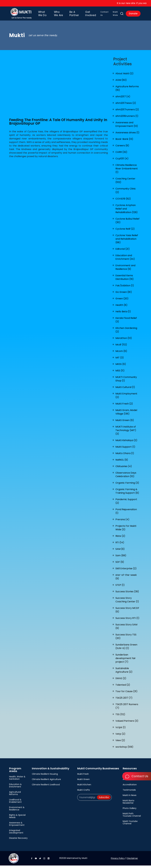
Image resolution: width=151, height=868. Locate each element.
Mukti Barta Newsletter (128, 804)
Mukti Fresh (83, 776)
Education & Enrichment (15, 788)
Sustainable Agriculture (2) (124, 673)
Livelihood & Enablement (15, 803)
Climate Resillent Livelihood (46, 787)
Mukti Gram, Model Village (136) (126, 414)
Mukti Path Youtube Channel (132, 817)
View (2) (120, 743)
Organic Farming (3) (127, 485)
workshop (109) (124, 749)
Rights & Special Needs (17, 819)
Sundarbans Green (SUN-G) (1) (126, 649)
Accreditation (130, 787)
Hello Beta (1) (123, 314)
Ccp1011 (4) (122, 161)
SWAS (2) (121, 681)
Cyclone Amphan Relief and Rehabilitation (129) (127, 211)
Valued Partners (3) (127, 723)
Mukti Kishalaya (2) (126, 443)
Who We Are (60, 15)
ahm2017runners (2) (127, 112)
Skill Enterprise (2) (126, 571)
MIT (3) (120, 360)
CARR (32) (121, 155)
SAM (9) (120, 551)
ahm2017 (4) (123, 99)
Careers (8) (122, 148)
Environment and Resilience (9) (125, 270)
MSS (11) (120, 373)
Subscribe (104, 800)
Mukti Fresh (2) (124, 406)
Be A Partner (73, 15)
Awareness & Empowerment (17, 826)
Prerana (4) (122, 522)
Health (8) (121, 308)
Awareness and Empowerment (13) (127, 127)
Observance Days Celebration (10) (126, 477)
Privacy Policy (118, 861)
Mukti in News (130, 798)
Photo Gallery (130, 811)
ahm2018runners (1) (127, 119)
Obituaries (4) (124, 469)
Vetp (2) (120, 736)
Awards (126, 782)
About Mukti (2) (124, 76)
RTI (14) (120, 545)
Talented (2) (123, 687)
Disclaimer (132, 861)
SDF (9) (120, 564)
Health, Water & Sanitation (17, 780)
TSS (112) (120, 717)
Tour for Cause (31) (126, 694)
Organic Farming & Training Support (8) (127, 494)
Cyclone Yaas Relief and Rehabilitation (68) (127, 241)
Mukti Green (83, 782)
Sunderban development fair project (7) (126, 661)
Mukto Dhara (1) (125, 456)
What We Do (46, 15)
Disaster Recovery (18, 841)
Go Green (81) (124, 295)
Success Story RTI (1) (127, 621)
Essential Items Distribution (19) (125, 280)
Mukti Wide (112, 15)
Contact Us (101, 15)
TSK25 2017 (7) (124, 700)
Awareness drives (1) (127, 135)
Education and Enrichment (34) (125, 260)
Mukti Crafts (84, 792)
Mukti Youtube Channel (130, 825)
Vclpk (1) (121, 730)
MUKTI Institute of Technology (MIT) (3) (126, 433)
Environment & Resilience (17, 811)
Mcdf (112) (121, 347)
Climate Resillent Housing (45, 776)
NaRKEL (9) (122, 462)
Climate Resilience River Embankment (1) (127, 171)
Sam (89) (121, 558)
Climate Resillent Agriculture (46, 782)
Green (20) (122, 301)
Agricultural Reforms (15, 796)
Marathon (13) (124, 341)
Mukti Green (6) (125, 423)
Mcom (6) (121, 354)
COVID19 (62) (123, 201)
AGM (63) (121, 82)
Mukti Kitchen (84, 787)
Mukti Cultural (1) (125, 390)
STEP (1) (120, 588)
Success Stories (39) (127, 594)
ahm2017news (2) (126, 106)
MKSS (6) (121, 367)
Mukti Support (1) (125, 449)
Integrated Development (16, 834)
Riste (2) (120, 538)
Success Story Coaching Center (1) (127, 602)
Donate (133, 15)
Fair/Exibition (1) (125, 288)
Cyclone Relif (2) (125, 231)
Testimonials (129, 792)
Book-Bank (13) (124, 142)
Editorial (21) (123, 251)
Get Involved (87, 15)
